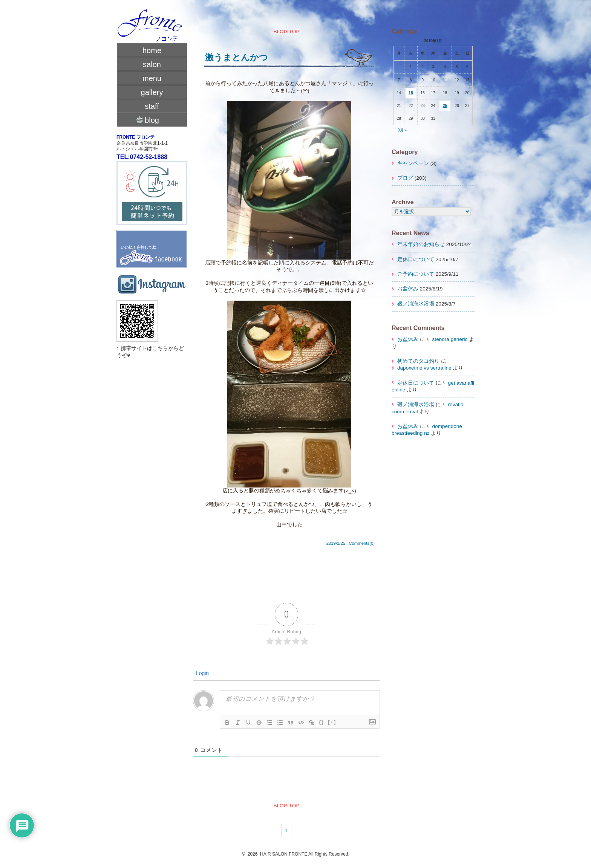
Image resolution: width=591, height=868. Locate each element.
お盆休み (408, 289)
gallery (152, 92)
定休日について (416, 259)
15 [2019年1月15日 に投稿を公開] (411, 93)
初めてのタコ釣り (418, 361)
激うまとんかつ (237, 57)
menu (152, 78)
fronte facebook (152, 245)
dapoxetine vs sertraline (424, 368)
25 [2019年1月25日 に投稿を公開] (445, 105)
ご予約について (416, 274)
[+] (332, 722)
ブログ (405, 178)
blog (152, 119)
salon (152, 64)
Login (202, 673)
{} (322, 722)
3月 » (402, 130)
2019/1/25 (336, 543)
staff (152, 106)
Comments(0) (362, 543)
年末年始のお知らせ (421, 244)
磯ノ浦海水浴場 (416, 304)
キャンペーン (413, 163)
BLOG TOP (286, 31)
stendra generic (450, 339)
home (152, 50)
